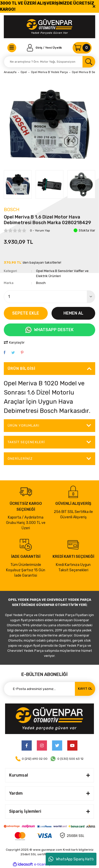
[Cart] (82, 48)
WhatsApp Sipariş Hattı (71, 859)
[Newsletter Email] (49, 689)
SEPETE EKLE (26, 313)
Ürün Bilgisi (21, 369)
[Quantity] (49, 297)
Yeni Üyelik (54, 48)
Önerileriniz (20, 459)
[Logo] (49, 27)
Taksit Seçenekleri (26, 442)
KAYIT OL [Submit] (85, 689)
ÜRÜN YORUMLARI (23, 425)
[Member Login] (35, 48)
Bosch (12, 210)
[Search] (49, 62)
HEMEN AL (73, 313)
